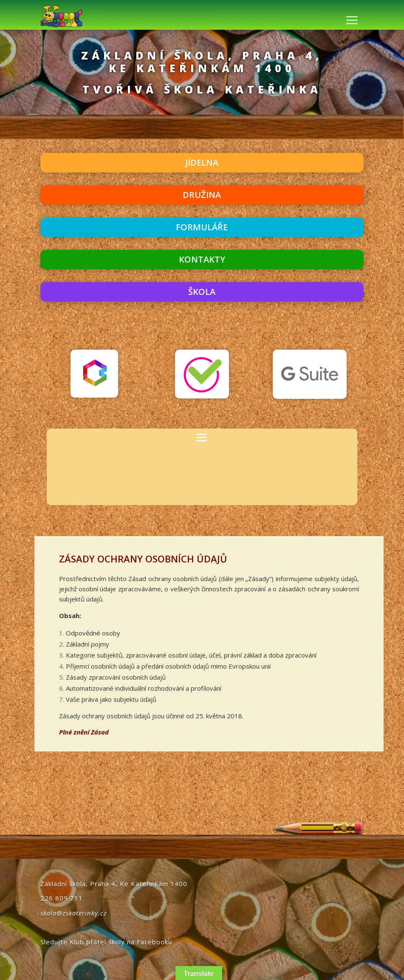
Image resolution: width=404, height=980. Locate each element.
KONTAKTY (202, 259)
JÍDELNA (202, 162)
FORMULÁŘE (202, 227)
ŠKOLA (202, 292)
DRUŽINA (202, 195)
